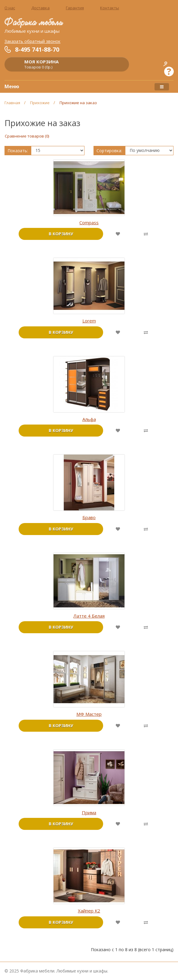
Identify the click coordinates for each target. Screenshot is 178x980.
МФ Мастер (89, 714)
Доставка (40, 8)
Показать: (18, 151)
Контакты (110, 8)
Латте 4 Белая (89, 616)
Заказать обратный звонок (32, 41)
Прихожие (40, 103)
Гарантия (75, 8)
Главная (12, 103)
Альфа (89, 419)
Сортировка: (109, 151)
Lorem (89, 321)
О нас (10, 8)
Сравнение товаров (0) (27, 136)
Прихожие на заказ (78, 103)
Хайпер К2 (89, 911)
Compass (89, 222)
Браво (89, 517)
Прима (89, 812)
